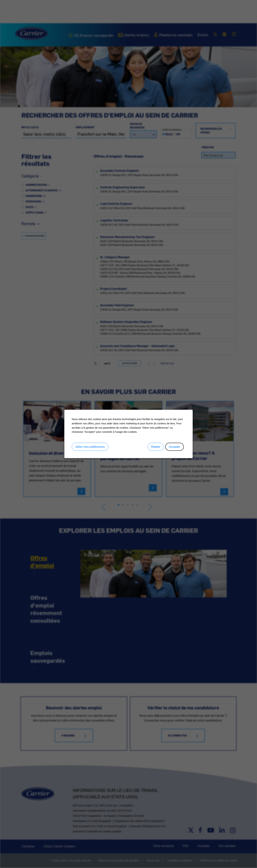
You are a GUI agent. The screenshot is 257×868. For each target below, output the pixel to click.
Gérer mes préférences (90, 447)
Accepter (175, 447)
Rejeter (156, 447)
